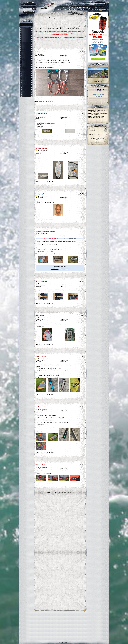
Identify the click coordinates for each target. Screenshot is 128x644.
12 (60, 493)
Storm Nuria (93, 130)
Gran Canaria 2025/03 (94, 134)
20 (72, 493)
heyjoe (89, 110)
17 (67, 493)
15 (64, 493)
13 (61, 493)
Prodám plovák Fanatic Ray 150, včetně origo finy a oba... (97, 111)
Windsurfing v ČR (63, 643)
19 (70, 493)
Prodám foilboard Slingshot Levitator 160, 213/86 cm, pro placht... (96, 117)
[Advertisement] (64, 626)
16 (66, 493)
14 (63, 493)
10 (57, 493)
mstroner (90, 113)
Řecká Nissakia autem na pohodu (97, 138)
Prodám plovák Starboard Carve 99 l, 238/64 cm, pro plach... (97, 114)
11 (58, 493)
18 (69, 493)
